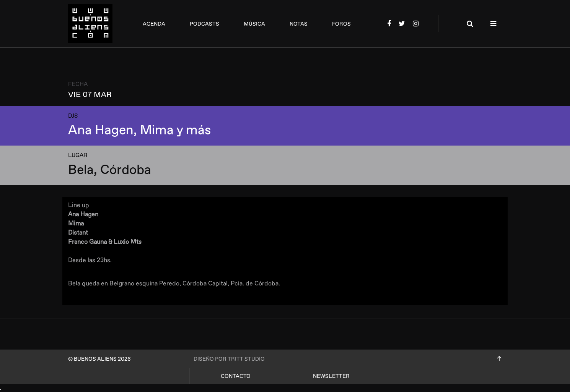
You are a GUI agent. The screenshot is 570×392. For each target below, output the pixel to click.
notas (299, 24)
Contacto (236, 376)
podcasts (204, 24)
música (254, 24)
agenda (154, 24)
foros (341, 24)
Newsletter (331, 376)
